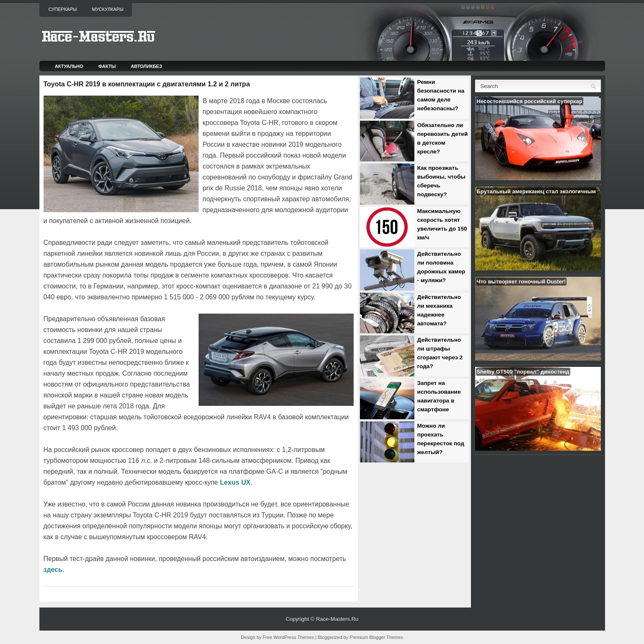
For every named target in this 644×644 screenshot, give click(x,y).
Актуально (69, 66)
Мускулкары (107, 9)
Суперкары (63, 9)
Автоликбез (146, 66)
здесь (53, 570)
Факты (107, 66)
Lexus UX (235, 482)
